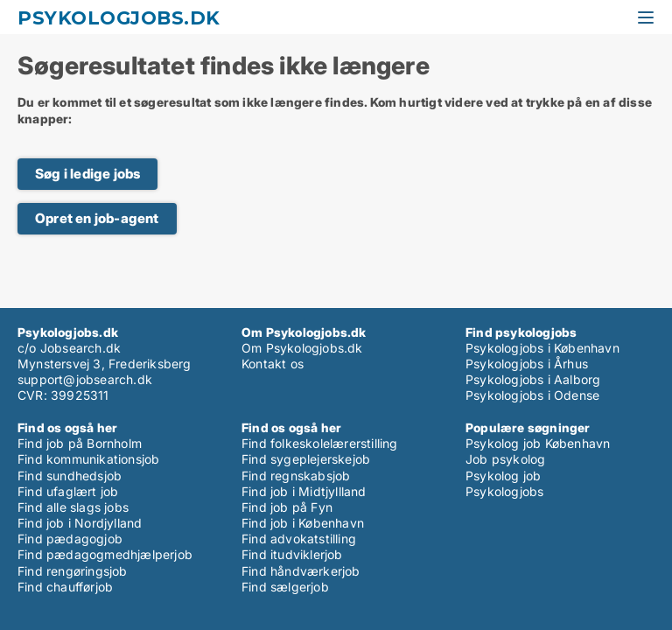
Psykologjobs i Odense (532, 395)
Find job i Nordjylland (80, 523)
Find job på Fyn (287, 507)
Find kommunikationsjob (88, 459)
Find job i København (303, 523)
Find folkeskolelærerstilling (320, 443)
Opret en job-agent (97, 218)
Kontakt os (273, 364)
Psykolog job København (538, 443)
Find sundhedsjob (70, 476)
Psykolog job (503, 476)
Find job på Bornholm (80, 443)
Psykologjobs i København (542, 348)
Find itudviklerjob (292, 554)
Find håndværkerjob (301, 571)
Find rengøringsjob (73, 571)
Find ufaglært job (68, 491)
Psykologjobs (504, 491)
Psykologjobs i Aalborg (533, 379)
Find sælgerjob (285, 587)
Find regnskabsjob (296, 476)
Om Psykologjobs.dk (302, 348)
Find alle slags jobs (73, 507)
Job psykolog (505, 459)
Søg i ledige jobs (87, 174)
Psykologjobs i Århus (527, 364)
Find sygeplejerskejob (306, 459)
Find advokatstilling (299, 539)
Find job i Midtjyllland (304, 491)
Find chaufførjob (65, 587)
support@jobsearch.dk (85, 379)
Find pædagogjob (70, 539)
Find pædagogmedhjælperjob (105, 554)
